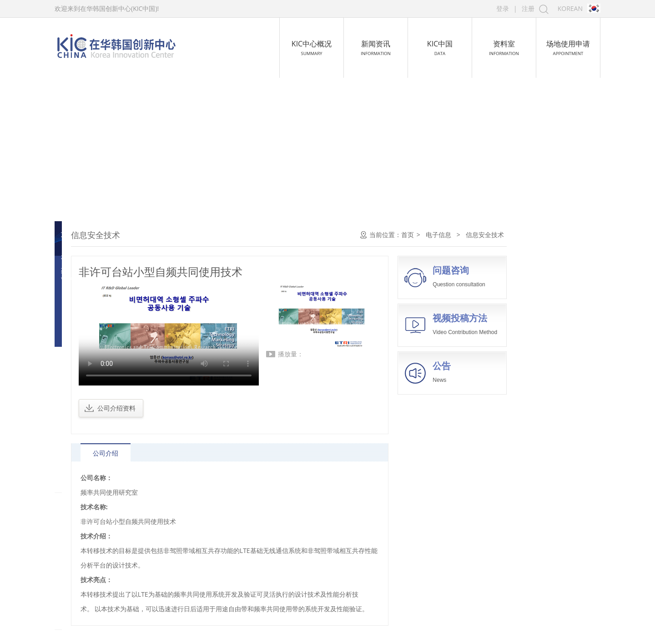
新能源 (79, 497)
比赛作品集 (86, 566)
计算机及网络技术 (94, 292)
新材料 (79, 450)
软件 (75, 255)
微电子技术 (84, 273)
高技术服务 (86, 473)
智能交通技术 (87, 383)
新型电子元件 (87, 346)
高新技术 (83, 543)
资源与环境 (86, 520)
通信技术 (81, 310)
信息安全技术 (87, 364)
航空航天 (83, 427)
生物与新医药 (90, 404)
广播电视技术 (87, 328)
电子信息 (83, 235)
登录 (503, 8)
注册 (528, 8)
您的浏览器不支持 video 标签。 (262, 335)
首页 (500, 235)
